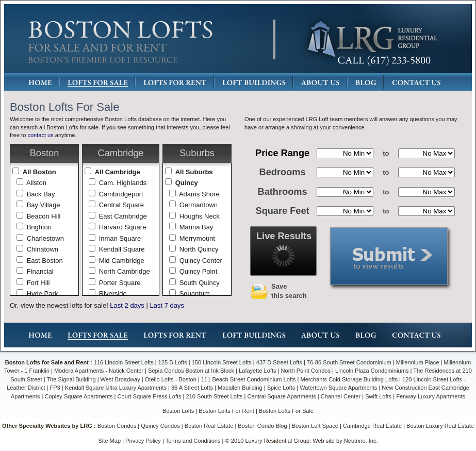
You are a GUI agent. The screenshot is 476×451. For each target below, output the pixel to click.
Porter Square (120, 283)
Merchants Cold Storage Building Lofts (349, 379)
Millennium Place (418, 362)
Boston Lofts (178, 411)
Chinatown (43, 249)
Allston (36, 183)
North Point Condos (306, 371)
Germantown (199, 205)
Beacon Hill (44, 216)
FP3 (56, 388)
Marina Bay (196, 227)
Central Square (121, 205)
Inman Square (120, 238)
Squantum (195, 294)
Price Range (282, 153)
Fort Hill (38, 283)
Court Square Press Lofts (150, 396)
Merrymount (197, 238)
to (386, 153)
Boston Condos (117, 426)
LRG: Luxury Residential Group (372, 39)
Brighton (39, 227)
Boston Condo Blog (262, 426)
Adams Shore (199, 194)
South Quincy (200, 283)
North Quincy (199, 249)
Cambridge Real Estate (372, 426)
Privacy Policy (143, 441)
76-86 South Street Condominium (349, 362)
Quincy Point (199, 271)
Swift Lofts (378, 396)
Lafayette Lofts (257, 371)
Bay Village (44, 205)
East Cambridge (123, 216)
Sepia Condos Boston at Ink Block (191, 371)
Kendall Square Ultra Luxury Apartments (116, 388)
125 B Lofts (173, 362)
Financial (40, 271)
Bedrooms (283, 172)
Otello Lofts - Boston (171, 379)
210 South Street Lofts (215, 396)
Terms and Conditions (193, 441)
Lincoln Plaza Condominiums (372, 371)
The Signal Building (71, 379)
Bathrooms (283, 192)
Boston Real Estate (209, 426)
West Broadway (120, 379)
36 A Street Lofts (192, 388)
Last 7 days (167, 305)
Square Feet (283, 211)
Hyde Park (43, 294)
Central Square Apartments (282, 396)
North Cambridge (125, 271)
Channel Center (341, 396)
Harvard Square (123, 227)
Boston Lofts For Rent (226, 411)
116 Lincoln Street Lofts (124, 362)
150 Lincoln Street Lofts (222, 362)
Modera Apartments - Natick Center (99, 371)
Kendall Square (122, 249)
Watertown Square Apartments (338, 388)
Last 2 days (127, 305)
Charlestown (45, 238)
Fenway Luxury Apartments (431, 396)
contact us (40, 135)
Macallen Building (240, 388)
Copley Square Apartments (78, 396)
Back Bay (41, 194)
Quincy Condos (160, 426)
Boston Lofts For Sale (286, 411)
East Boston (45, 261)
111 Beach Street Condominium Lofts (249, 379)
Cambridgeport (121, 194)
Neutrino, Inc (360, 441)
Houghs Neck (200, 216)
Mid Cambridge (122, 261)
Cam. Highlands (123, 183)
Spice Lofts (281, 388)
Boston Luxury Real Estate (440, 426)
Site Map (110, 441)
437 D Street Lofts (279, 362)
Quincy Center (201, 261)
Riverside (113, 294)
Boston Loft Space (315, 426)
